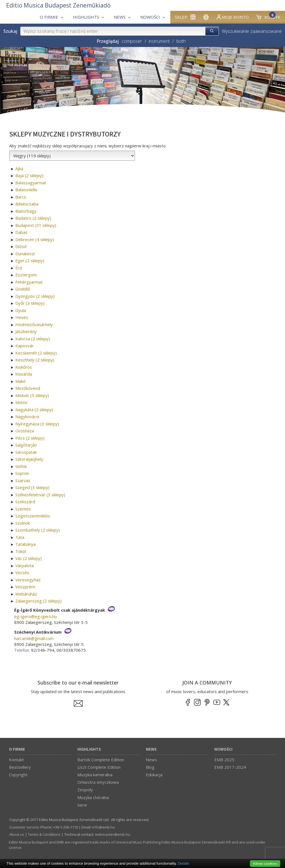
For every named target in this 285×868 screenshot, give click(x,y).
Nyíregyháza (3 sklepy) (37, 424)
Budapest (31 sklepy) (36, 225)
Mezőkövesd (28, 388)
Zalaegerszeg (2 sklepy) (38, 601)
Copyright (18, 775)
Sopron (22, 473)
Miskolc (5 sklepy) (32, 395)
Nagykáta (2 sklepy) (34, 410)
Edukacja (154, 775)
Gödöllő (23, 289)
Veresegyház (28, 580)
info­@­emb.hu (104, 827)
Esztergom (26, 275)
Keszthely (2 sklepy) (35, 360)
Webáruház (26, 594)
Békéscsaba (27, 204)
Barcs (21, 197)
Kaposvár (24, 346)
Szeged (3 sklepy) (32, 487)
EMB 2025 (224, 760)
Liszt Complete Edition (99, 767)
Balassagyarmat (31, 183)
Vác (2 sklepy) (29, 558)
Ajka (19, 168)
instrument (159, 41)
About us (17, 834)
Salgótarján (26, 445)
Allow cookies (265, 863)
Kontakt (16, 760)
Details (184, 863)
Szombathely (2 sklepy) (38, 530)
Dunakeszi (25, 254)
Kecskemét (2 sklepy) (36, 353)
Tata (20, 537)
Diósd (21, 246)
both (181, 41)
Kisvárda (24, 374)
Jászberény (26, 331)
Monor (22, 402)
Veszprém (25, 587)
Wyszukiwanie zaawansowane (252, 31)
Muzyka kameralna (95, 775)
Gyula (21, 310)
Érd (19, 268)
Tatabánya (25, 544)
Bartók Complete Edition (101, 760)
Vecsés (22, 572)
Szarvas (23, 480)
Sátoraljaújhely (29, 459)
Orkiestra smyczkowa (98, 782)
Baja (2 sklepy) (29, 175)
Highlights (89, 749)
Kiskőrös (24, 367)
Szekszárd (25, 502)
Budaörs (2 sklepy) (33, 218)
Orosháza (25, 431)
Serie (82, 805)
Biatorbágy (26, 211)
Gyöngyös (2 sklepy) (35, 296)
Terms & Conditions (44, 834)
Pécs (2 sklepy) (30, 438)
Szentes (23, 509)
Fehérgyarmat (29, 282)
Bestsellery (20, 767)
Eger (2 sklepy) (30, 261)
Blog (150, 767)
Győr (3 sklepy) (30, 303)
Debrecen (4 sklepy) (35, 239)
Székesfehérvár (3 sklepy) (40, 495)
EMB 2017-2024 (230, 767)
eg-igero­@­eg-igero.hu (35, 616)
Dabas (21, 232)
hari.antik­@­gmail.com (34, 638)
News (151, 749)
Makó (20, 381)
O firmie (17, 749)
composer (132, 41)
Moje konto (232, 17)
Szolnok (23, 523)
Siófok (21, 466)
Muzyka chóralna (93, 797)
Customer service (24, 827)
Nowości (223, 749)
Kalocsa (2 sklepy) (33, 339)
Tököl (21, 551)
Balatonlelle (26, 190)
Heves (22, 317)
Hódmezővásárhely (34, 324)
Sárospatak (26, 452)
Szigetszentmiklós (33, 516)
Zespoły (85, 790)
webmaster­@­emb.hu (113, 834)
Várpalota (24, 566)
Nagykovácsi (27, 416)
